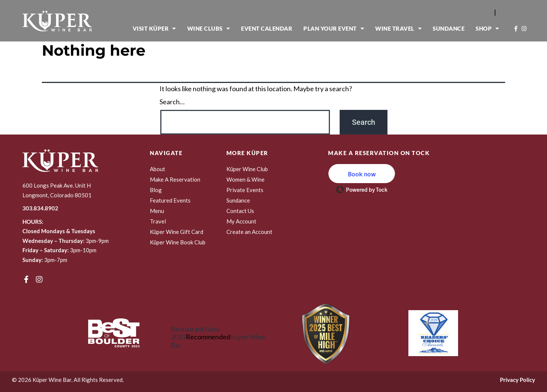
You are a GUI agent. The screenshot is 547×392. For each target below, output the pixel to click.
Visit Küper (154, 29)
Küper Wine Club (247, 169)
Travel (158, 221)
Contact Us (240, 211)
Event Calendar (267, 28)
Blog (156, 190)
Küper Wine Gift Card (177, 232)
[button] (362, 174)
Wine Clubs (209, 29)
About (157, 169)
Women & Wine (245, 179)
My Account (241, 221)
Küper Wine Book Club (178, 242)
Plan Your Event (334, 29)
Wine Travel (398, 29)
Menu (157, 211)
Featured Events (170, 200)
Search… (172, 102)
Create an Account (249, 232)
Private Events (245, 190)
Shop (487, 29)
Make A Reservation (175, 179)
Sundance (449, 28)
